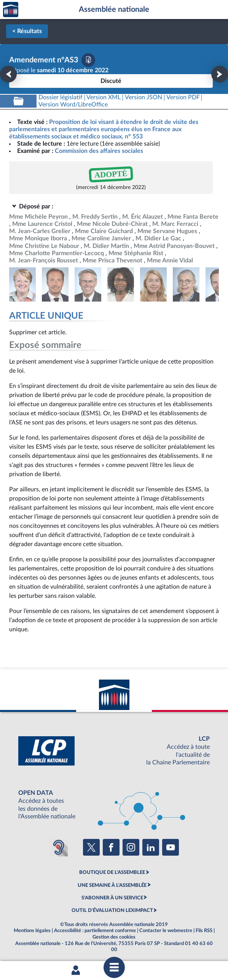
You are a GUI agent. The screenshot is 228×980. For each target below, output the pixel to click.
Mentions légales (32, 931)
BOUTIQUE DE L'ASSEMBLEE (112, 872)
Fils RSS (204, 931)
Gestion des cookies (114, 937)
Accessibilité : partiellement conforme (95, 931)
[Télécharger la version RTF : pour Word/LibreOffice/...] (73, 105)
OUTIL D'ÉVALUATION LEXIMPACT (112, 910)
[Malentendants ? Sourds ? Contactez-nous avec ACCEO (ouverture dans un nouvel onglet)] (59, 847)
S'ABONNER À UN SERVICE (112, 898)
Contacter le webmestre (166, 931)
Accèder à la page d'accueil (11, 10)
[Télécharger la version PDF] (88, 60)
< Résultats (27, 31)
